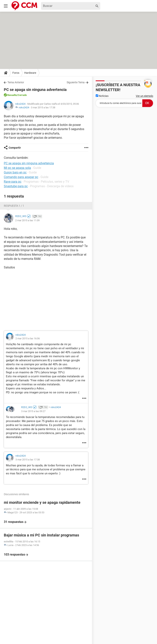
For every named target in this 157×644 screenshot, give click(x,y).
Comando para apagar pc (21, 177)
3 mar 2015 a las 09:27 (33, 411)
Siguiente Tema (76, 82)
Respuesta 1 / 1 (14, 206)
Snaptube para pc (16, 186)
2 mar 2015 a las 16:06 (28, 338)
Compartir (15, 148)
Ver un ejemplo (144, 96)
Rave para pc (13, 182)
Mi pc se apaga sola (17, 168)
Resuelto (12, 95)
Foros (16, 73)
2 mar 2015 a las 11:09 (27, 220)
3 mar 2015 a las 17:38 (43, 107)
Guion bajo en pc (15, 172)
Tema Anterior (16, 82)
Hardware (30, 73)
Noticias (102, 96)
